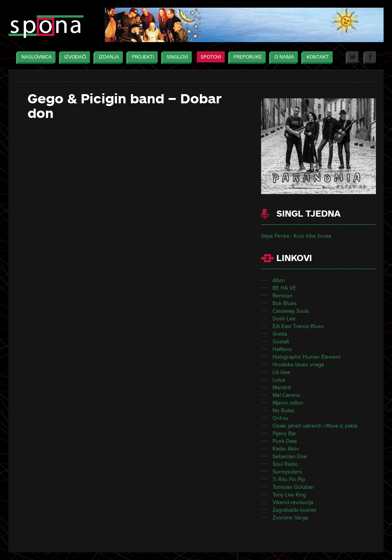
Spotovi (211, 57)
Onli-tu (280, 418)
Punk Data (285, 441)
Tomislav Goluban (293, 487)
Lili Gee (281, 372)
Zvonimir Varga (290, 518)
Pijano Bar (284, 433)
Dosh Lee (284, 319)
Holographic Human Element (306, 357)
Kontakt (316, 58)
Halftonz (282, 349)
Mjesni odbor (288, 403)
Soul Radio (285, 464)
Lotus (279, 380)
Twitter (352, 58)
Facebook (370, 58)
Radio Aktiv (286, 449)
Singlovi (175, 58)
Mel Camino (286, 395)
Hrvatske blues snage (298, 365)
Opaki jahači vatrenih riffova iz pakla (315, 426)
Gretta (280, 334)
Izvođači (73, 58)
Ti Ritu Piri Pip (289, 479)
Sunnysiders (287, 472)
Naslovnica (35, 58)
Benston (283, 296)
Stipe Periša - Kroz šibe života (296, 236)
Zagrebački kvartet (294, 510)
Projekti (141, 58)
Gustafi (281, 342)
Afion (279, 280)
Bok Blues (285, 303)
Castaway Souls (291, 311)
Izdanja (107, 58)
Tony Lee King (289, 495)
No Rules (283, 411)
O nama (282, 58)
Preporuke (246, 58)
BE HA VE (284, 288)
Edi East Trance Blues (298, 326)
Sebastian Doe (290, 456)
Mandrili (282, 388)
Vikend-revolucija (293, 502)
